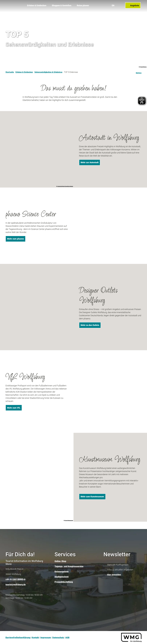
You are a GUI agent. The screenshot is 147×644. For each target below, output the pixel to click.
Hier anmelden (114, 575)
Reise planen (83, 5)
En (114, 5)
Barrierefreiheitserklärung (18, 638)
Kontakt (35, 638)
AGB (67, 638)
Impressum (46, 638)
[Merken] (139, 72)
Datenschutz (58, 638)
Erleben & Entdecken (37, 5)
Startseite (10, 72)
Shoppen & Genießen (62, 5)
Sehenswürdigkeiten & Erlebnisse (48, 72)
